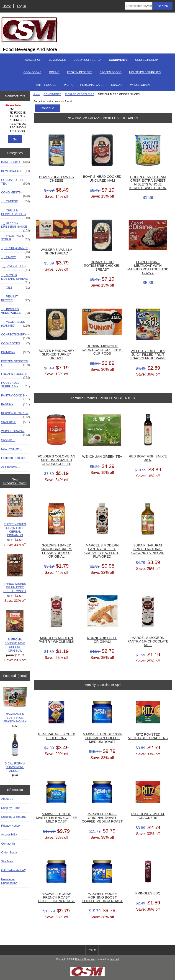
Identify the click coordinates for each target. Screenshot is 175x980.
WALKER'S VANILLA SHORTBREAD (56, 251)
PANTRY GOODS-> (15, 397)
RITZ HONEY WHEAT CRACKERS (148, 816)
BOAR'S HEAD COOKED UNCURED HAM (102, 178)
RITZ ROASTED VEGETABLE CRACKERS (148, 736)
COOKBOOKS (32, 72)
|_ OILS (15, 288)
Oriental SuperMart (85, 959)
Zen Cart (115, 959)
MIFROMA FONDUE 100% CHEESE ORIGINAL (15, 631)
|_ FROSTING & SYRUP (15, 238)
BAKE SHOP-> (15, 162)
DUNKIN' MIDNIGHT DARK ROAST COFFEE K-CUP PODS (102, 350)
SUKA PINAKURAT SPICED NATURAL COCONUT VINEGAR (148, 549)
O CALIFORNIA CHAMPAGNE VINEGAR (15, 753)
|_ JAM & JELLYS (15, 267)
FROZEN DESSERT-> (15, 363)
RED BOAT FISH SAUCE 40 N (148, 458)
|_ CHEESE (15, 201)
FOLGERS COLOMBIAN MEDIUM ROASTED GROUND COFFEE (57, 460)
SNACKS (117, 85)
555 (15, 109)
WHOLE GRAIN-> (15, 432)
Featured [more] (15, 676)
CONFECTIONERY (147, 60)
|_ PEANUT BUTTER (15, 298)
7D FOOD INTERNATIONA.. (15, 113)
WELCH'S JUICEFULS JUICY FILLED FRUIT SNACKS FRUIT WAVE (148, 355)
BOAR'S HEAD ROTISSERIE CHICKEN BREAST (102, 266)
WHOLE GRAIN (140, 85)
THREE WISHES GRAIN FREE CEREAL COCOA (15, 573)
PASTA (68, 85)
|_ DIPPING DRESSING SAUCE (15, 226)
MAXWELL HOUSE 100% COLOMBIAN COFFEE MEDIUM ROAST (102, 738)
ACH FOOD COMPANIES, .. (15, 131)
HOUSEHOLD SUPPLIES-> (15, 385)
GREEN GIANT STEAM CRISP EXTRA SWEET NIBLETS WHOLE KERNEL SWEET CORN (148, 182)
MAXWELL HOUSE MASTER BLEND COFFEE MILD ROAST (57, 818)
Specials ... (8, 440)
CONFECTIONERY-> (15, 336)
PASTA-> (15, 404)
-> (15, 194)
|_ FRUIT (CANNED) (15, 249)
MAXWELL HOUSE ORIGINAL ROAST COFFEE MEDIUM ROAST (102, 818)
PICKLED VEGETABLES (80, 94)
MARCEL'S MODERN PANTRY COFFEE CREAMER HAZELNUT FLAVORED (102, 551)
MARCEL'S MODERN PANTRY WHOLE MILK (57, 640)
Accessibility (9, 834)
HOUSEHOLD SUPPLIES (145, 72)
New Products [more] (15, 481)
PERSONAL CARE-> (15, 414)
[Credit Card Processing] (87, 975)
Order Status (9, 852)
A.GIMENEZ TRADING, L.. (15, 116)
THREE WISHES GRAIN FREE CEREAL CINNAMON (15, 516)
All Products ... (10, 467)
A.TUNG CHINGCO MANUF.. (15, 120)
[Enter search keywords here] (139, 6)
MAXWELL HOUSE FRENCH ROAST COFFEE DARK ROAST (56, 897)
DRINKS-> (15, 352)
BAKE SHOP (33, 60)
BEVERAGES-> (15, 171)
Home (7, 6)
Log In (22, 6)
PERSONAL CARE (92, 85)
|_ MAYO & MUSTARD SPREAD (15, 278)
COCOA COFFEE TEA (87, 60)
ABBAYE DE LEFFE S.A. (15, 124)
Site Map (7, 861)
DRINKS (54, 72)
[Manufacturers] (15, 119)
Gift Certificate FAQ (14, 870)
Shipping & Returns (14, 817)
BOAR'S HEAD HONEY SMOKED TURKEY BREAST (56, 354)
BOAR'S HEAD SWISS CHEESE (57, 179)
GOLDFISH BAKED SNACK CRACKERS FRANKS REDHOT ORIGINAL (57, 551)
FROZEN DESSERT (79, 72)
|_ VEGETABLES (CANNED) (15, 324)
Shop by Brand (11, 808)
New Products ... (12, 449)
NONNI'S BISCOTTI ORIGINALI (102, 640)
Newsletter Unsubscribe (9, 881)
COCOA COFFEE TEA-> (15, 182)
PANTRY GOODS (45, 85)
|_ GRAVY (15, 257)
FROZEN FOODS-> (15, 375)
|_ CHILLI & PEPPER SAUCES (15, 213)
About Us (7, 799)
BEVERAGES (57, 60)
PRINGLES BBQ (148, 893)
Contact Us (8, 844)
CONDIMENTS (52, 94)
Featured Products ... (15, 458)
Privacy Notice (10, 826)
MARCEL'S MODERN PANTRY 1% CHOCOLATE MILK (148, 641)
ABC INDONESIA (15, 127)
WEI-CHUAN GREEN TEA (102, 457)
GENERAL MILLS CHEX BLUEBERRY (57, 736)
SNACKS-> (15, 422)
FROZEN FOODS (111, 72)
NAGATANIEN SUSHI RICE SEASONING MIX (15, 705)
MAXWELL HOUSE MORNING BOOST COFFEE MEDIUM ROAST (102, 897)
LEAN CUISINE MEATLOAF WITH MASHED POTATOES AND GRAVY (148, 268)
